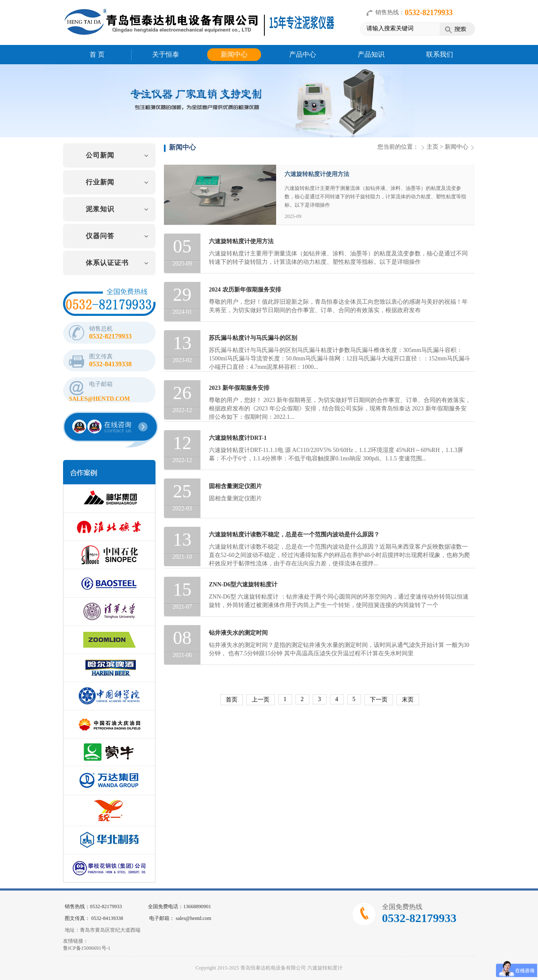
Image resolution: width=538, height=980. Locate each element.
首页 (232, 700)
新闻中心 (234, 54)
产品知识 (371, 54)
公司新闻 (100, 155)
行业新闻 (100, 182)
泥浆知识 (100, 209)
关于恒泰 (166, 54)
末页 (408, 700)
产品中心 (303, 54)
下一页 (379, 700)
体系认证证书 (107, 263)
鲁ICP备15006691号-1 (87, 948)
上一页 (261, 700)
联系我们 (440, 54)
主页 (433, 147)
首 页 (97, 54)
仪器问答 (100, 236)
